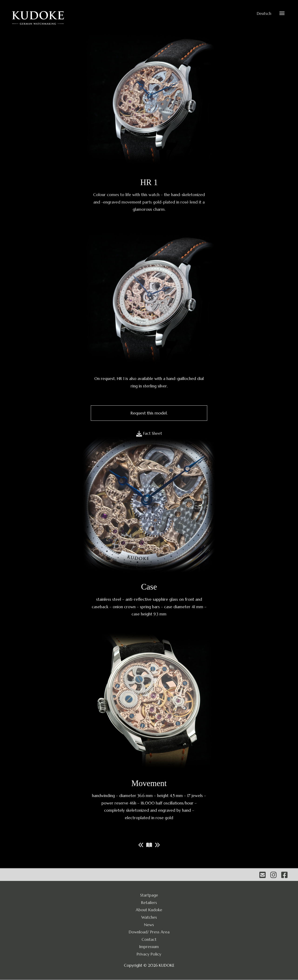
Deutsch (264, 14)
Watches (149, 918)
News (149, 925)
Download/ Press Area (149, 932)
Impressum (149, 947)
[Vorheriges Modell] (141, 845)
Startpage (149, 895)
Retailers (149, 903)
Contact (149, 939)
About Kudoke (149, 910)
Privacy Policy (149, 954)
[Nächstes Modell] (157, 845)
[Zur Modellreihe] (149, 845)
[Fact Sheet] (149, 434)
